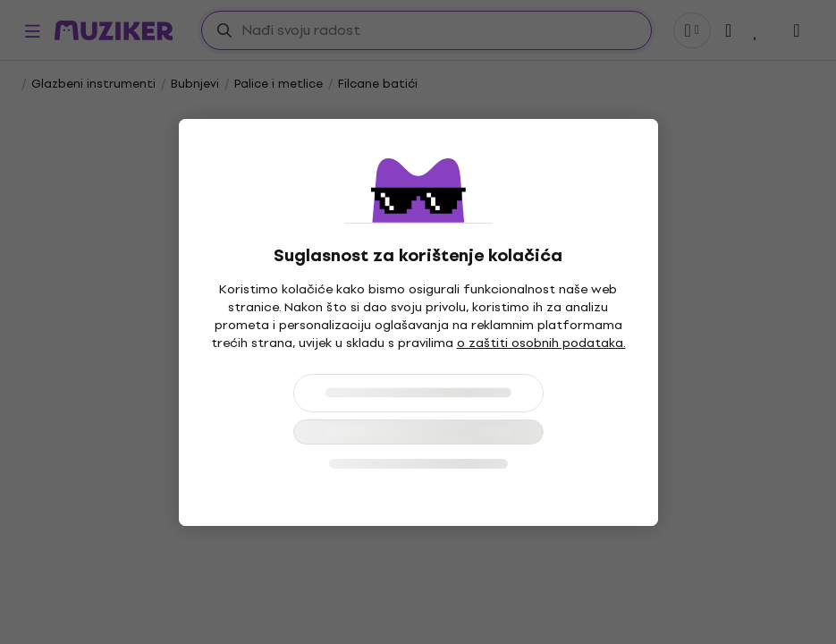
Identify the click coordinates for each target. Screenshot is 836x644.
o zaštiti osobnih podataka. (541, 343)
